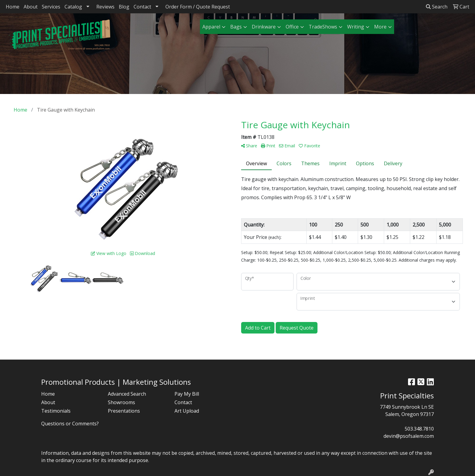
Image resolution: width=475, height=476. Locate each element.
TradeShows (323, 27)
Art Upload (187, 411)
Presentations (124, 411)
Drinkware (264, 27)
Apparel (211, 27)
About (31, 7)
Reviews (105, 7)
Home (13, 7)
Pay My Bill (187, 394)
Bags (236, 27)
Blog (124, 7)
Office (292, 27)
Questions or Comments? (70, 424)
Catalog (73, 7)
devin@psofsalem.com (409, 436)
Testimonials (56, 411)
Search (437, 7)
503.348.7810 (419, 429)
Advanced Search (127, 394)
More (380, 27)
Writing (356, 27)
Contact (142, 7)
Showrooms (121, 402)
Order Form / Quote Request (198, 7)
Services (51, 7)
